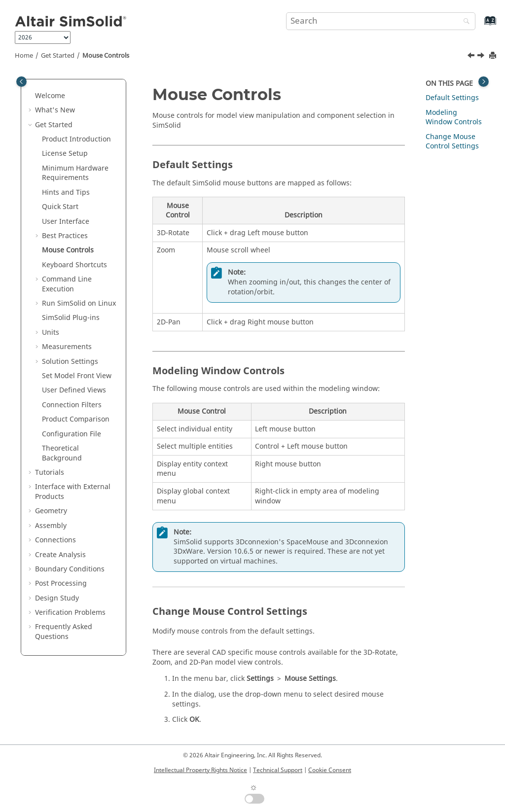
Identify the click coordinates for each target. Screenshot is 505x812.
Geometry (51, 511)
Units (51, 333)
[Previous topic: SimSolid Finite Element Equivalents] (472, 57)
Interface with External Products (73, 492)
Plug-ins (71, 318)
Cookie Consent (330, 770)
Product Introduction (76, 139)
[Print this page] (494, 56)
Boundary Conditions (70, 569)
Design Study (57, 598)
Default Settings (452, 98)
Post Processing (61, 583)
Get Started (58, 56)
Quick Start (60, 207)
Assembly (51, 526)
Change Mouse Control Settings (452, 142)
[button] (31, 96)
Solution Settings (70, 362)
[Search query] (381, 21)
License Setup (65, 154)
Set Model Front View (77, 376)
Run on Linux (79, 303)
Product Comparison (76, 419)
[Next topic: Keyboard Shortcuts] (482, 57)
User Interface (66, 222)
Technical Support (278, 770)
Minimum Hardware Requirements (75, 173)
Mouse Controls (106, 56)
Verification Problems (70, 613)
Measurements (67, 347)
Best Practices (65, 236)
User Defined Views (74, 390)
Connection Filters (72, 405)
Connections (55, 540)
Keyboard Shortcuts (74, 265)
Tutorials (50, 473)
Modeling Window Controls (454, 118)
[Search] (464, 22)
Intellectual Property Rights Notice (200, 770)
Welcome (50, 96)
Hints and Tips (66, 193)
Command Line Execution (67, 284)
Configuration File (72, 434)
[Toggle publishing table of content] (21, 82)
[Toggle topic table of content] (484, 82)
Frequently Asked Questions (64, 632)
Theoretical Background (62, 453)
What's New (55, 110)
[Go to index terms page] (480, 25)
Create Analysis (60, 555)
